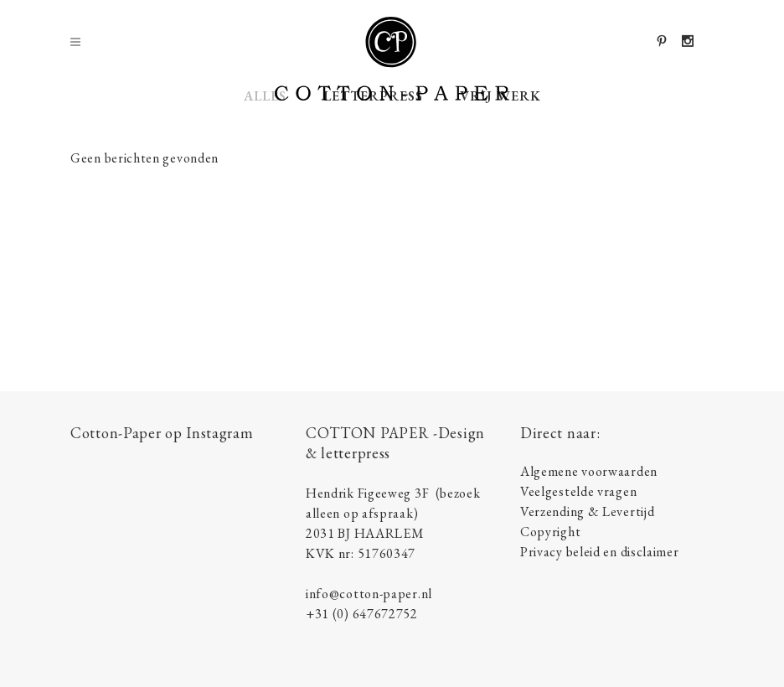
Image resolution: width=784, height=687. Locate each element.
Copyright (550, 532)
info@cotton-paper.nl (369, 594)
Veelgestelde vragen (578, 491)
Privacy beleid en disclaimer (600, 552)
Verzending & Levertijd (587, 511)
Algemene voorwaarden (589, 471)
